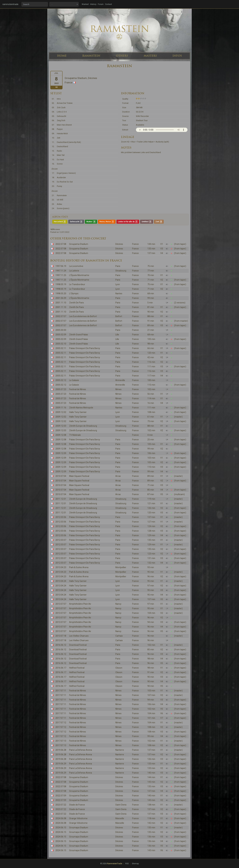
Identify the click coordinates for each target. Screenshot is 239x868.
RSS (127, 864)
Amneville (120, 380)
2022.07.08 (61, 244)
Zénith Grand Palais (79, 335)
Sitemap (135, 864)
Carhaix (119, 636)
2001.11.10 (61, 303)
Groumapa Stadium (79, 828)
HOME (62, 56)
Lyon (118, 284)
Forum (101, 4)
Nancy (118, 604)
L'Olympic (74, 293)
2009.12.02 (61, 412)
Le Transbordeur (77, 284)
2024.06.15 (61, 828)
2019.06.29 (61, 764)
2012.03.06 (61, 517)
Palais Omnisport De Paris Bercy (85, 348)
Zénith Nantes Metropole (81, 408)
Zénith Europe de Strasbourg (83, 426)
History (93, 4)
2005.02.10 (61, 344)
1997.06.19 (61, 266)
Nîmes (118, 389)
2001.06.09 (61, 298)
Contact (108, 4)
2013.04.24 (61, 581)
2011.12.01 (61, 499)
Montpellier (121, 567)
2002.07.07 (61, 316)
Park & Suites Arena (79, 567)
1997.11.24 (61, 271)
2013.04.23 (61, 567)
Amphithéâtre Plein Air (80, 604)
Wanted (85, 4)
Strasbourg (121, 271)
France (135, 244)
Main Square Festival (79, 476)
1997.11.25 (61, 275)
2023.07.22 (61, 805)
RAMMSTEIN (91, 56)
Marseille (120, 818)
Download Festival (78, 645)
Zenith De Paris (77, 303)
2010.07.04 (61, 476)
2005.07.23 (61, 389)
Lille (117, 335)
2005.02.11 (61, 348)
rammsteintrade (10, 4)
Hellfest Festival (77, 668)
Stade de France (77, 805)
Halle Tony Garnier (78, 412)
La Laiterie (74, 271)
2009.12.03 (61, 426)
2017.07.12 (61, 723)
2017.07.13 (61, 741)
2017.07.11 (61, 691)
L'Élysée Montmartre (79, 275)
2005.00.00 (61, 330)
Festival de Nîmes (78, 389)
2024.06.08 (61, 818)
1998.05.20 (61, 293)
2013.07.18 (61, 636)
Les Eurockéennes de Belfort (83, 316)
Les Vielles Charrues (79, 636)
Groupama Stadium (79, 244)
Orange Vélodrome (78, 818)
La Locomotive (76, 266)
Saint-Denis (121, 805)
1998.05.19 (61, 284)
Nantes (119, 293)
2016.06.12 (61, 645)
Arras (118, 476)
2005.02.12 (61, 380)
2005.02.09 (61, 335)
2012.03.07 (61, 540)
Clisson (119, 668)
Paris (118, 266)
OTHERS (122, 56)
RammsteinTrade (115, 864)
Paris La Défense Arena (81, 750)
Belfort (119, 316)
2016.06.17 (61, 668)
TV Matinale (75, 435)
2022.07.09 (61, 796)
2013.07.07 (61, 604)
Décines (119, 244)
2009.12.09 (61, 453)
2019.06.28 (61, 750)
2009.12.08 (61, 435)
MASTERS (150, 56)
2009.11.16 (61, 408)
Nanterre (120, 750)
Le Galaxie (74, 380)
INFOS (177, 56)
